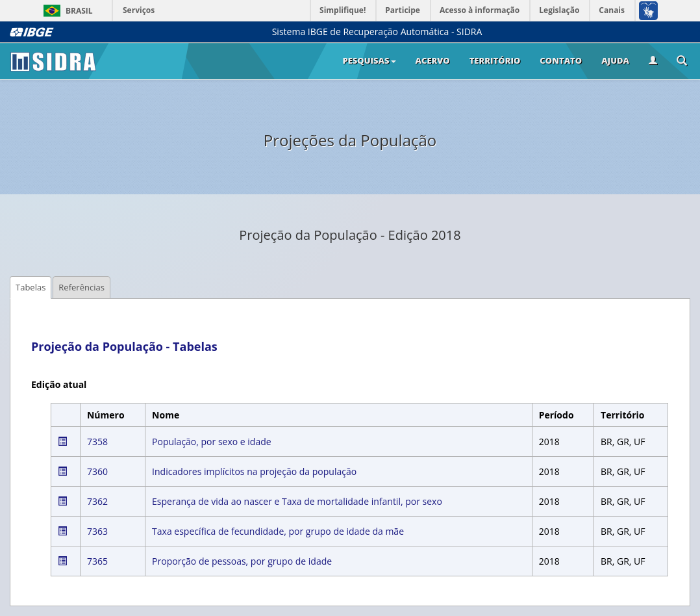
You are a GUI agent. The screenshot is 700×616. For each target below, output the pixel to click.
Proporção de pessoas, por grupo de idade (242, 561)
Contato (561, 60)
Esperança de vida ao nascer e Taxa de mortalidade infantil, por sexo (297, 501)
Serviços (139, 10)
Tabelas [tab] (31, 287)
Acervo (433, 60)
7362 (97, 501)
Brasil (66, 11)
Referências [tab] (81, 287)
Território (495, 60)
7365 (97, 561)
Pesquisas (369, 60)
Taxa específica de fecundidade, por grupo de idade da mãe (278, 531)
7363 (97, 531)
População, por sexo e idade (212, 442)
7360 (97, 471)
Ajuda (615, 60)
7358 (97, 442)
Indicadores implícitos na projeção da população (254, 471)
